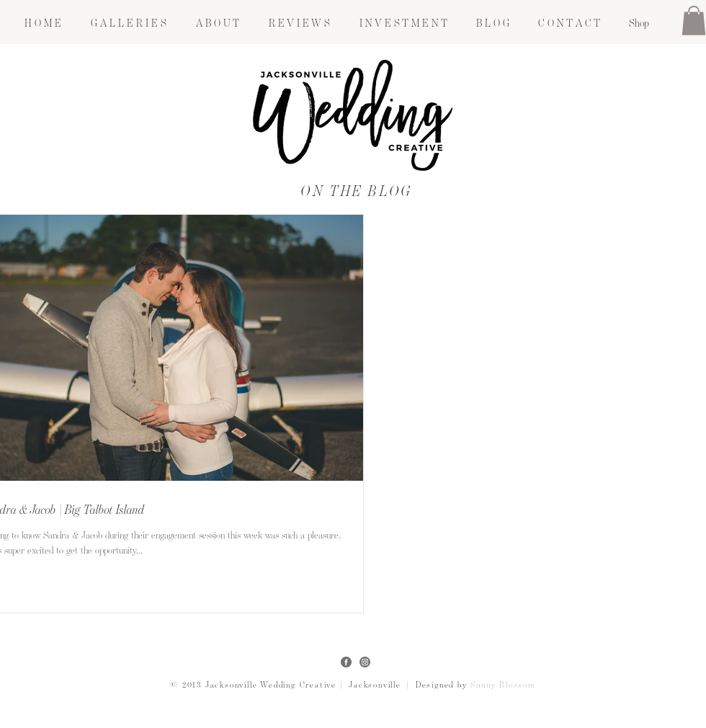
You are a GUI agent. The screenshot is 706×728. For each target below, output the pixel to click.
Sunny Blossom (503, 685)
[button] (128, 23)
